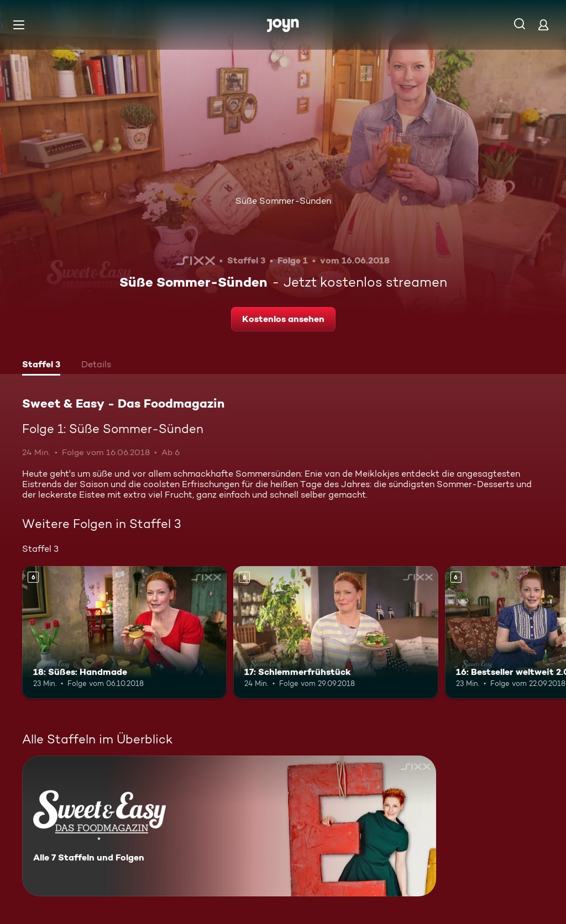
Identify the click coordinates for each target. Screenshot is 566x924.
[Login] (543, 25)
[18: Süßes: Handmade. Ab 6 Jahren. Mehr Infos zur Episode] (124, 633)
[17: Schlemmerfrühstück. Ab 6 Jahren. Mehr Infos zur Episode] (336, 633)
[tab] (41, 366)
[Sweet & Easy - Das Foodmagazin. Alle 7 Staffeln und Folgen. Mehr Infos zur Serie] (229, 826)
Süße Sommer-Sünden (283, 201)
